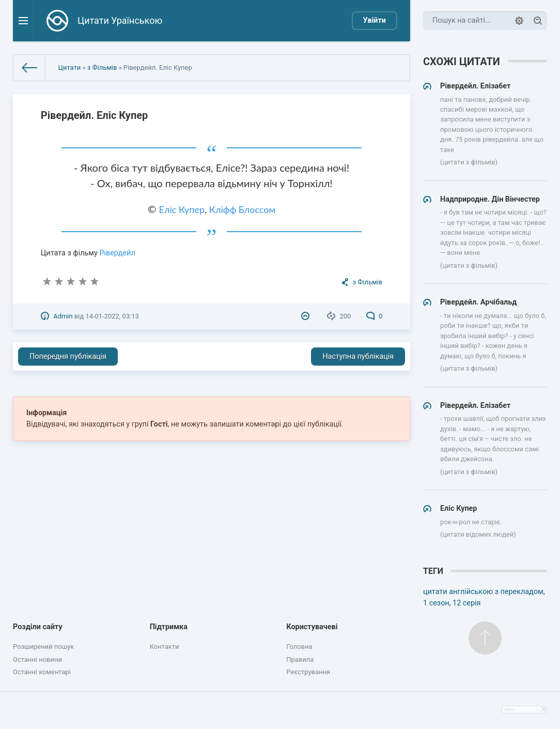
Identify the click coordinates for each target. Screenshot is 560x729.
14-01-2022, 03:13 (112, 316)
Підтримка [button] (169, 627)
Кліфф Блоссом (242, 209)
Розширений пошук (43, 647)
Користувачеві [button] (312, 627)
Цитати (70, 67)
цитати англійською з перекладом (483, 592)
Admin (63, 316)
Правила (300, 659)
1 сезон (436, 603)
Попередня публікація (68, 356)
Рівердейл (117, 253)
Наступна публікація (358, 356)
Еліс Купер (182, 209)
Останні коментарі (42, 672)
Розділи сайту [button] (38, 627)
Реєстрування (308, 672)
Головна (299, 647)
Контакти (165, 647)
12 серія (466, 603)
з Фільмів (102, 67)
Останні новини (37, 659)
